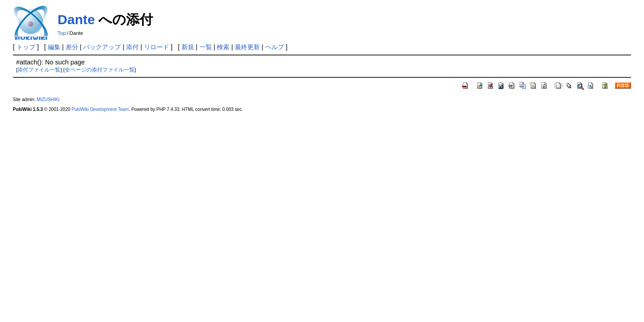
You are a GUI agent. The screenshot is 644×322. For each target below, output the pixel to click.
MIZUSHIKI (48, 100)
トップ (26, 47)
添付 (132, 47)
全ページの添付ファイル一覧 (100, 70)
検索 (223, 47)
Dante (76, 19)
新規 (188, 47)
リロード (157, 47)
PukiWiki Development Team (100, 109)
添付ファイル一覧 (39, 70)
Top (62, 33)
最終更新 (247, 47)
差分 (72, 47)
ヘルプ (275, 47)
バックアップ (102, 47)
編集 (54, 47)
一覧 (206, 47)
